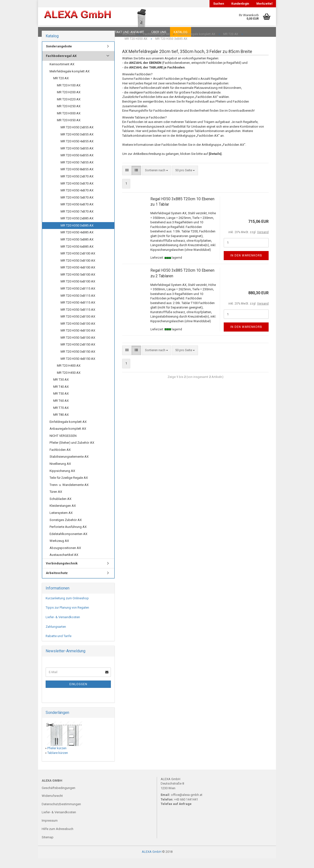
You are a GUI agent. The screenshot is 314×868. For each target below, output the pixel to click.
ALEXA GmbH (152, 861)
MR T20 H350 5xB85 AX (77, 249)
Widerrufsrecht (52, 806)
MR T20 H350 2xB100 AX (78, 263)
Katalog (181, 32)
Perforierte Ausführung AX (68, 537)
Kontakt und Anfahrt (126, 32)
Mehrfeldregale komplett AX (70, 81)
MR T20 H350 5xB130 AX (78, 347)
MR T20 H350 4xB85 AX (77, 242)
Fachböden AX (60, 460)
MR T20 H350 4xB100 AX (78, 277)
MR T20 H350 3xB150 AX (78, 361)
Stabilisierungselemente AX (69, 466)
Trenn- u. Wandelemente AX (69, 495)
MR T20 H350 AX (69, 130)
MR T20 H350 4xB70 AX (77, 200)
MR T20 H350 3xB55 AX (77, 144)
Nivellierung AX (60, 474)
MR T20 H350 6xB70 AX (77, 214)
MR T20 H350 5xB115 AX (78, 319)
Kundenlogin (240, 4)
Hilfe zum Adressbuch (58, 839)
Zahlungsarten (56, 636)
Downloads (52, 32)
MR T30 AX (61, 389)
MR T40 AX (61, 396)
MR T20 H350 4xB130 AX (78, 340)
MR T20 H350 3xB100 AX (78, 270)
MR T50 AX (61, 403)
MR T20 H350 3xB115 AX (78, 305)
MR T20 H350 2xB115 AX (78, 298)
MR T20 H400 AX (69, 375)
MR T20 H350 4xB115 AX (78, 312)
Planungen (92, 32)
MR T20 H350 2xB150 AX (78, 354)
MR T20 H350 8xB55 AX (77, 179)
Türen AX (56, 501)
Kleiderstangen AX (63, 515)
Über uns (159, 32)
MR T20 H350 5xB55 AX (77, 158)
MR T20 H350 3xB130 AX (78, 333)
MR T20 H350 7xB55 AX (77, 172)
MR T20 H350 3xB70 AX (77, 193)
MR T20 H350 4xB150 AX (78, 368)
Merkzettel (264, 4)
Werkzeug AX (59, 551)
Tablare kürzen (58, 763)
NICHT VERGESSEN (63, 446)
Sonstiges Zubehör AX (66, 530)
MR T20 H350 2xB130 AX (78, 326)
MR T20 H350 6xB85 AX (77, 256)
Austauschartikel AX (64, 565)
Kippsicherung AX (62, 481)
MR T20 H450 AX (69, 382)
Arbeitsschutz (57, 583)
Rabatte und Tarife (59, 646)
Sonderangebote (59, 56)
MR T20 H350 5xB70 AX (77, 207)
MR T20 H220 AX (69, 109)
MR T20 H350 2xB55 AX (77, 137)
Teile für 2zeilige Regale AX (69, 487)
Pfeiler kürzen (57, 758)
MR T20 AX (61, 88)
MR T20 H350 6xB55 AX (77, 165)
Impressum (50, 830)
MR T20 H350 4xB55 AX (77, 151)
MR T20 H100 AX (69, 95)
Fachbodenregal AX (61, 66)
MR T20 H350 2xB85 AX (77, 228)
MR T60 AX (61, 410)
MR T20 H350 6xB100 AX (78, 291)
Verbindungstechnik (62, 573)
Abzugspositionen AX (65, 558)
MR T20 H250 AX (69, 116)
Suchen (219, 4)
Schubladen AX (60, 509)
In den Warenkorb (246, 265)
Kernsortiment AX (62, 74)
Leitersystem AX (61, 523)
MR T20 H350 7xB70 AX (77, 221)
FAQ (72, 32)
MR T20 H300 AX (69, 123)
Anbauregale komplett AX (68, 438)
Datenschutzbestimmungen (61, 814)
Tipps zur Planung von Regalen (67, 617)
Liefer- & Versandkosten (63, 627)
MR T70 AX (61, 418)
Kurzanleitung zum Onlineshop (67, 608)
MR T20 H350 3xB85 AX (77, 235)
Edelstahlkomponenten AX (68, 544)
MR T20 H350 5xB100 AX (78, 284)
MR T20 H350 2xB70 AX (77, 186)
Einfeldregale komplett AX (68, 432)
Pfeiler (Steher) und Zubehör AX (72, 452)
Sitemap (48, 847)
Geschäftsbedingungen (59, 798)
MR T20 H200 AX (69, 102)
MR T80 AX (61, 424)
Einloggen (78, 694)
